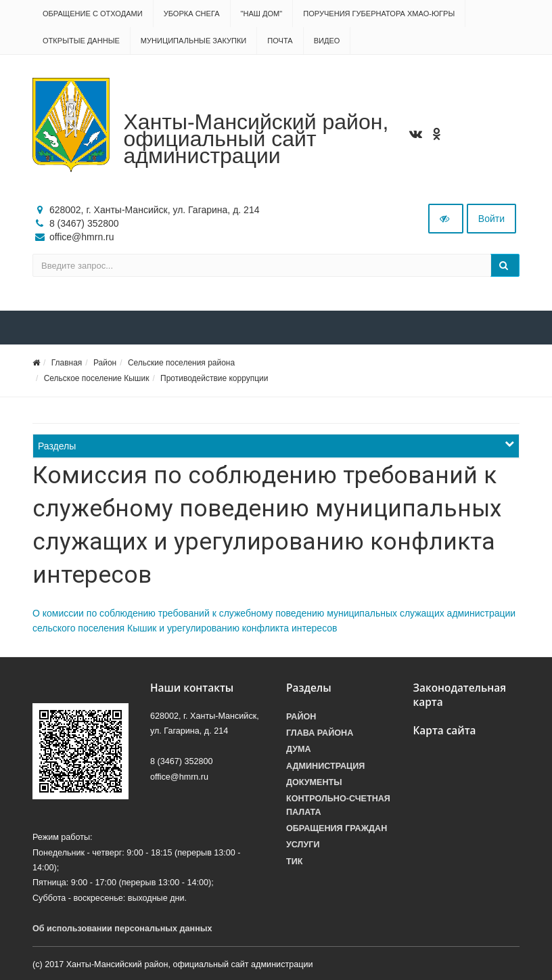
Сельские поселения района (181, 363)
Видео (327, 41)
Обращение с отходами (93, 14)
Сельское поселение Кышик (97, 378)
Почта (280, 41)
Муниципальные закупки (193, 41)
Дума (299, 749)
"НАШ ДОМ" (262, 14)
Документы (314, 782)
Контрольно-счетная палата (338, 805)
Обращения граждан (337, 828)
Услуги (303, 845)
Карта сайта (445, 731)
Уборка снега (192, 14)
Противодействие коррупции (214, 378)
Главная (67, 363)
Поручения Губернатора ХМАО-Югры (379, 14)
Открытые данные (81, 41)
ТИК (294, 862)
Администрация (325, 766)
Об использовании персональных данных (122, 929)
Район (105, 363)
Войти (491, 219)
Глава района (320, 733)
